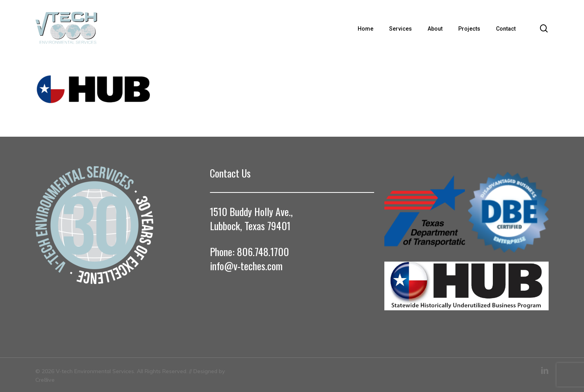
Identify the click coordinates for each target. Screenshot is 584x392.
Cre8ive (45, 380)
